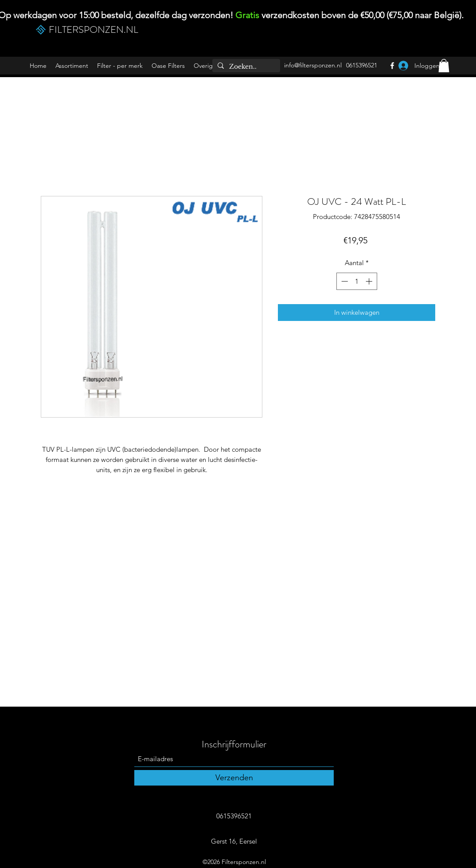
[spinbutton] (357, 281)
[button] (120, 66)
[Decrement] (344, 281)
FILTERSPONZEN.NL (94, 29)
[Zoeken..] (245, 67)
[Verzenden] (234, 778)
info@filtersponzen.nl (313, 65)
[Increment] (370, 281)
